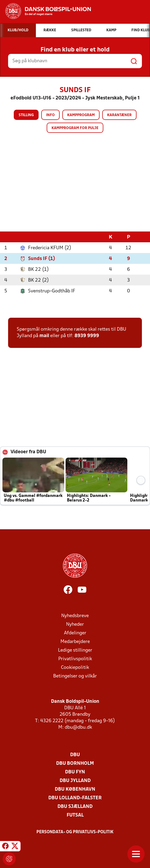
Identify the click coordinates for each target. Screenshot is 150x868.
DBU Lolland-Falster (75, 798)
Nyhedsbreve (75, 616)
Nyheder (75, 625)
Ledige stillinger (75, 650)
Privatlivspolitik (75, 659)
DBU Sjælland (75, 807)
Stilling (26, 115)
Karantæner (119, 115)
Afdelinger (75, 633)
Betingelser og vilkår (75, 676)
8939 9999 (87, 336)
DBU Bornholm (75, 764)
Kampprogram (81, 115)
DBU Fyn (75, 772)
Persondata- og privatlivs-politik (75, 832)
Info (50, 115)
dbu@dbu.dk (78, 727)
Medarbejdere (75, 642)
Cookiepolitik (75, 668)
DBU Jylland (75, 781)
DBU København (75, 789)
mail (44, 336)
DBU (75, 755)
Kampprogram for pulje (75, 128)
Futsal (75, 815)
